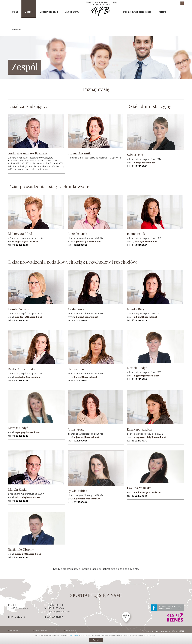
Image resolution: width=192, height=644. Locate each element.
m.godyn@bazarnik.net (146, 376)
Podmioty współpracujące (137, 12)
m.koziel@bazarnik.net (27, 497)
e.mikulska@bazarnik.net (148, 492)
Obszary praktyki (49, 12)
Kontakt (16, 30)
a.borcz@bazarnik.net (86, 317)
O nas (15, 12)
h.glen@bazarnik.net (86, 377)
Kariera (162, 12)
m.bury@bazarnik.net (145, 317)
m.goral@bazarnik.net (27, 241)
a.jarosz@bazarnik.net (87, 437)
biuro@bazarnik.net (144, 163)
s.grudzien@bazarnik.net (88, 499)
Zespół (29, 12)
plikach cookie (73, 635)
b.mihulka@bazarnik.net (28, 377)
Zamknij (96, 640)
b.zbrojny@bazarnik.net (28, 554)
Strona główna (15, 630)
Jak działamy (72, 12)
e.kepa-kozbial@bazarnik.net (150, 437)
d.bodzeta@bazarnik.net (28, 317)
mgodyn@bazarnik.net (27, 432)
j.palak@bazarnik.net (145, 241)
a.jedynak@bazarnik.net (87, 241)
